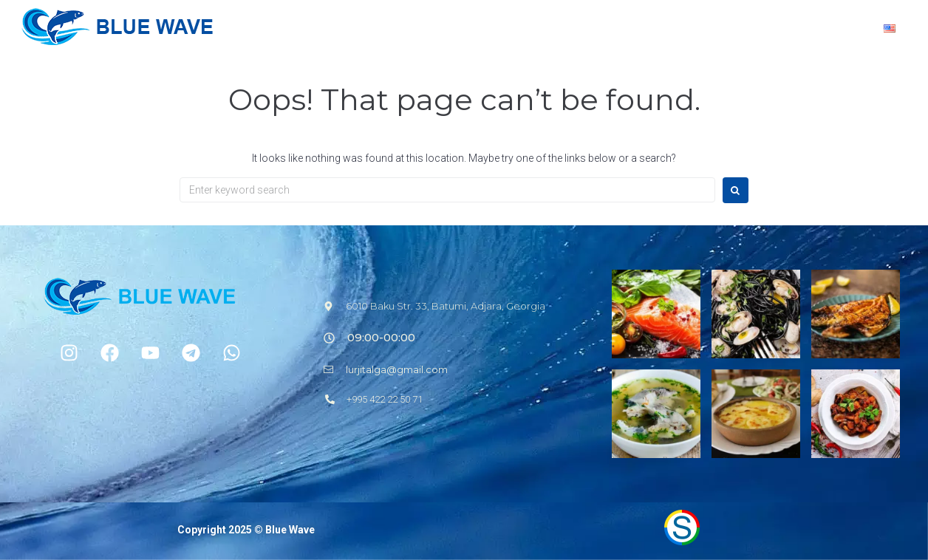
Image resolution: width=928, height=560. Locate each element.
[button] (369, 338)
